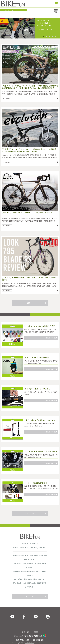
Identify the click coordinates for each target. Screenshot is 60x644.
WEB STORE (36, 514)
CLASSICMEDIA (29, 643)
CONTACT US (35, 596)
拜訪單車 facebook (46, 29)
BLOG (37, 303)
